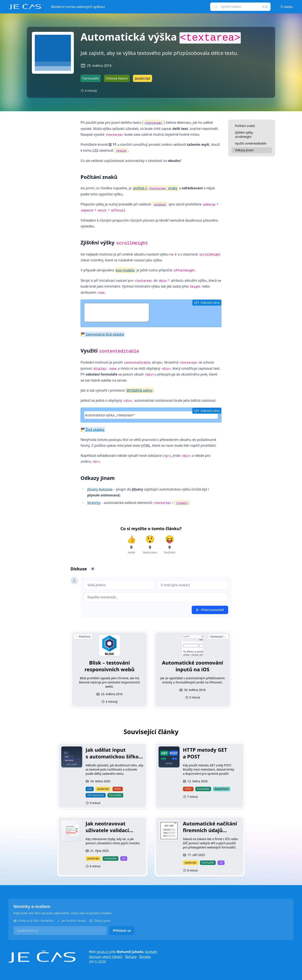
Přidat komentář (210, 610)
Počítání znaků (245, 126)
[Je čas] (42, 957)
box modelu (125, 270)
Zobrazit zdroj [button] (207, 303)
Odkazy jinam (244, 150)
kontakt (151, 952)
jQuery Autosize (100, 489)
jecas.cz (103, 952)
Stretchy (94, 503)
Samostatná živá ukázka (105, 334)
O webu (287, 7)
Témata (131, 957)
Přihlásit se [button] (122, 931)
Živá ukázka (95, 430)
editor (140, 390)
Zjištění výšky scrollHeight (244, 135)
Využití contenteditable (251, 143)
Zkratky (145, 957)
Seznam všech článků (106, 957)
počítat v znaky (155, 188)
